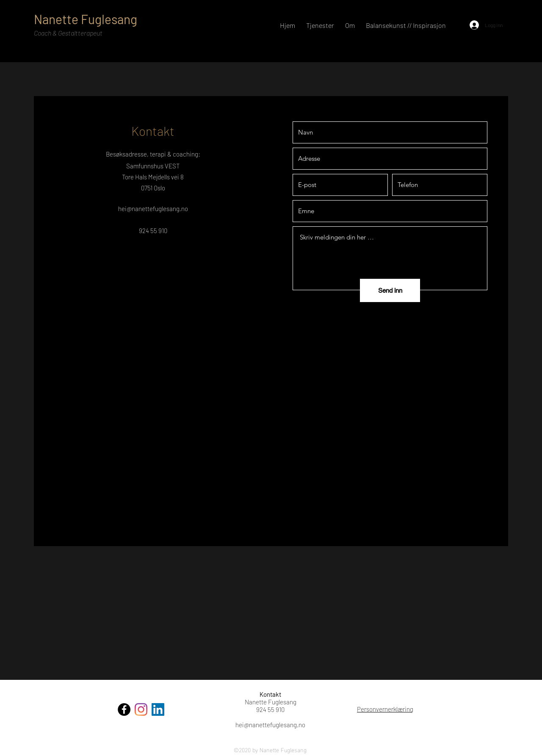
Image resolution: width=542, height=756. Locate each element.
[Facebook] (124, 709)
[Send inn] (390, 290)
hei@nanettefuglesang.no (153, 209)
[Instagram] (141, 709)
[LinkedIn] (158, 709)
